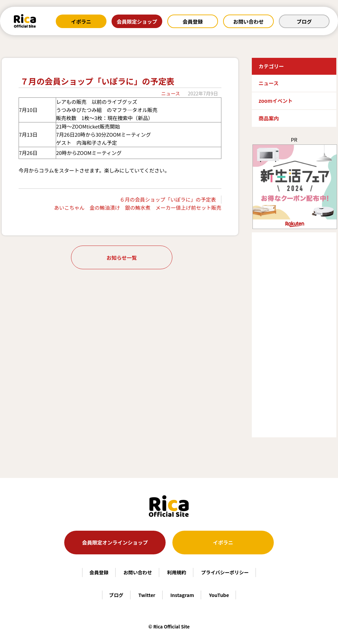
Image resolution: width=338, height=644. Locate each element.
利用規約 (176, 572)
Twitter (147, 595)
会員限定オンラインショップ (115, 542)
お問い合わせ (248, 21)
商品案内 (269, 118)
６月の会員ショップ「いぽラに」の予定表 (168, 199)
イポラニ (81, 21)
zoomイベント (276, 101)
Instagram (182, 595)
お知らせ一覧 (122, 258)
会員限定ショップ (137, 21)
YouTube (219, 595)
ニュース (171, 93)
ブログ (304, 21)
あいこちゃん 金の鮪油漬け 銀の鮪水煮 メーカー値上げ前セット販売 (138, 208)
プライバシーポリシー (225, 572)
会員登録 (193, 21)
